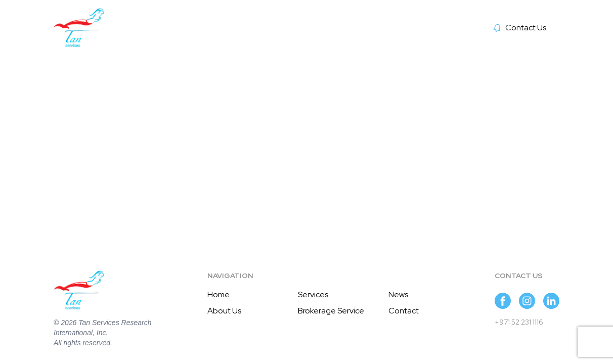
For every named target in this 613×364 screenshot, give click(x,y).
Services (313, 294)
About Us (224, 311)
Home (218, 294)
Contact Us (520, 28)
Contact (404, 311)
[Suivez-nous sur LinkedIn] (551, 301)
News (398, 294)
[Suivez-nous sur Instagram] (527, 301)
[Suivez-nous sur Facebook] (503, 301)
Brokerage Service (331, 311)
